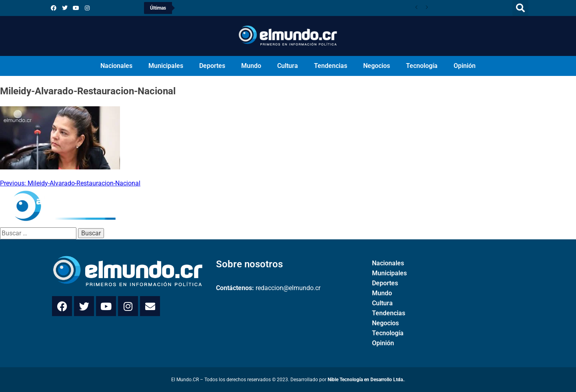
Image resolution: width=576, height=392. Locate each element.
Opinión (465, 66)
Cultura (288, 66)
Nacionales (116, 66)
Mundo (251, 66)
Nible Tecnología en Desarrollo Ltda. (366, 380)
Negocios (377, 66)
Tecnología (422, 66)
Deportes (212, 66)
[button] (520, 8)
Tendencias (331, 66)
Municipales (166, 66)
